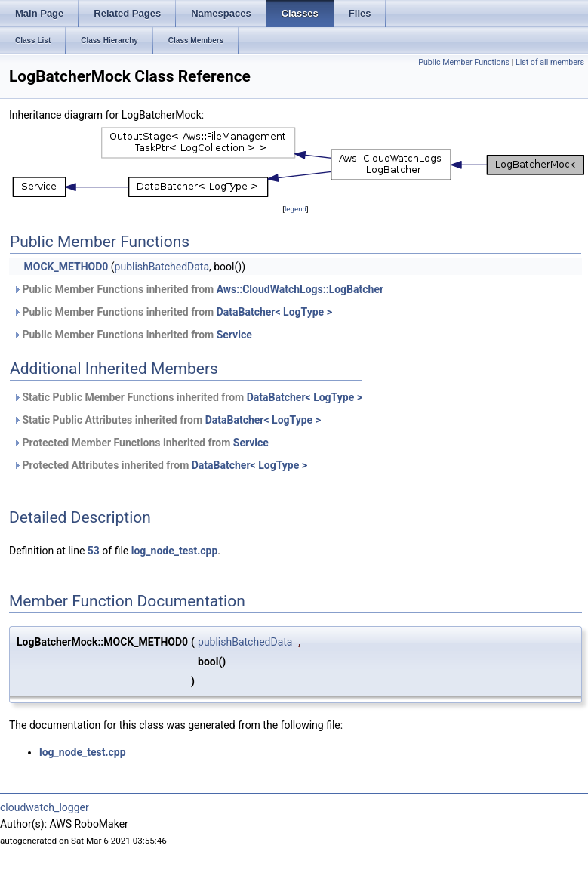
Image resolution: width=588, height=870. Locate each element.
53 (94, 551)
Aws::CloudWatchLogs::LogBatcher (300, 289)
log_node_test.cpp (175, 551)
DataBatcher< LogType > (274, 312)
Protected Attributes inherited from (160, 465)
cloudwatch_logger (45, 807)
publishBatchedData (162, 267)
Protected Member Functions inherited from (141, 443)
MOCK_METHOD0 (66, 267)
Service (234, 335)
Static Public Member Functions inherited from (188, 397)
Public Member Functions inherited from (198, 289)
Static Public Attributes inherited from (167, 420)
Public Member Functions (464, 62)
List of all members (550, 62)
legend (296, 209)
